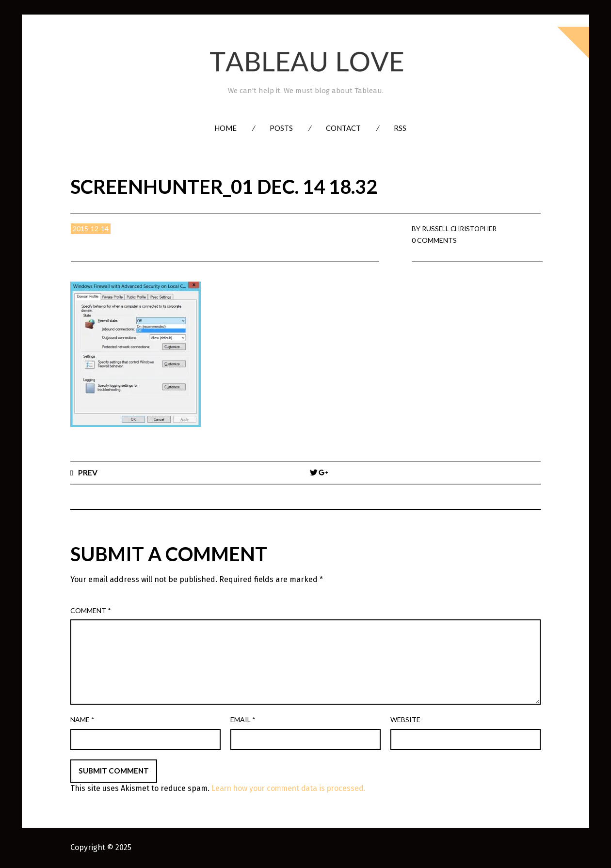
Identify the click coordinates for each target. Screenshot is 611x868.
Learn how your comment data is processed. (291, 788)
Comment (91, 610)
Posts (281, 128)
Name (82, 720)
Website (405, 720)
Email (243, 720)
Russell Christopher (460, 229)
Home (225, 128)
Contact (343, 128)
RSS (400, 128)
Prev (88, 472)
